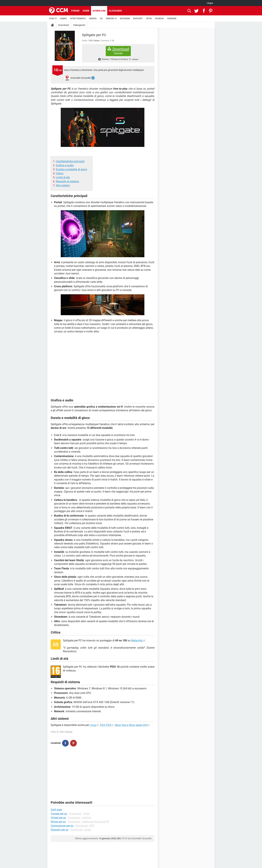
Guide (86, 11)
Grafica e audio (65, 165)
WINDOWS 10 (111, 19)
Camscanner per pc (62, 826)
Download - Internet (80, 818)
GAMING (63, 19)
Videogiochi (79, 25)
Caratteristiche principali (70, 161)
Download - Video (79, 814)
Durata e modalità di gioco (72, 169)
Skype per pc (58, 822)
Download (99, 11)
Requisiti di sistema (67, 181)
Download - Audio (81, 830)
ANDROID (93, 19)
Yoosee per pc (59, 814)
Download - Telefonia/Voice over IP (89, 822)
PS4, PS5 (105, 725)
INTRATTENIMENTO (78, 19)
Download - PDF (85, 826)
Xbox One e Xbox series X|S (131, 725)
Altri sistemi (63, 185)
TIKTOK (149, 19)
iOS (101, 19)
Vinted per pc (58, 818)
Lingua (210, 3)
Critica (60, 173)
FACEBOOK (159, 19)
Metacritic (137, 640)
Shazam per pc (60, 830)
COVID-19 (53, 19)
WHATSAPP (138, 19)
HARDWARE (172, 19)
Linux (93, 725)
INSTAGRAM (125, 19)
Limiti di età (63, 177)
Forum (75, 11)
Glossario (115, 11)
